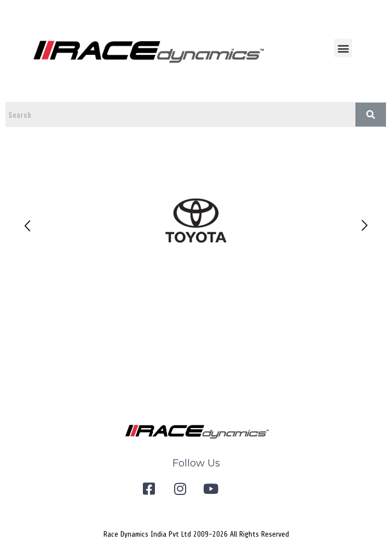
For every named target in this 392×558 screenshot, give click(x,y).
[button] (343, 48)
